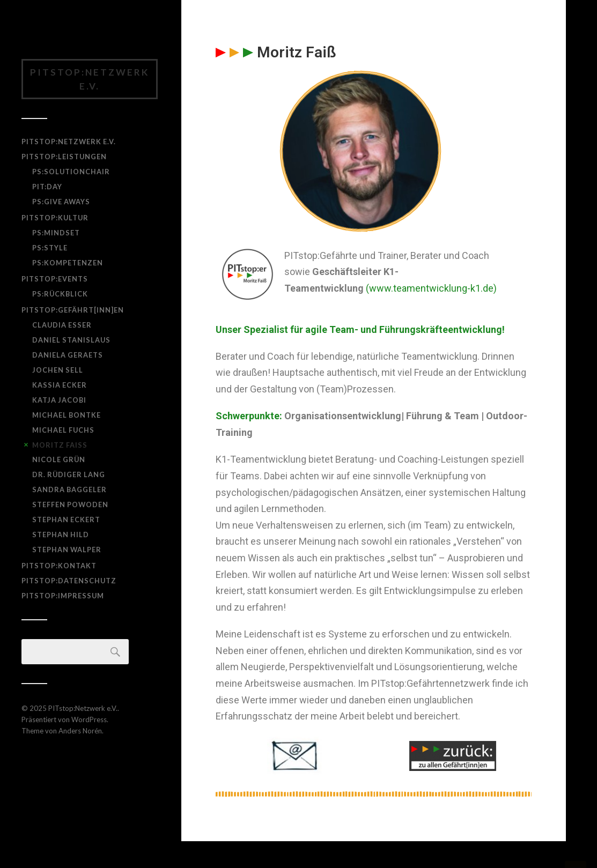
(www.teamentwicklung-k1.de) (431, 288)
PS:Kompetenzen (68, 263)
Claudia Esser (62, 325)
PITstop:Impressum (63, 596)
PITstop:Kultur (55, 218)
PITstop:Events (55, 279)
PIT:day (47, 187)
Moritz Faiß (60, 445)
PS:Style (50, 248)
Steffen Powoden (70, 505)
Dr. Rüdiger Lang (69, 474)
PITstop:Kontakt (59, 566)
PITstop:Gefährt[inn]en (73, 310)
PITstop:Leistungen (64, 157)
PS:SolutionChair (71, 172)
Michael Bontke (67, 415)
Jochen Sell (58, 370)
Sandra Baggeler (69, 489)
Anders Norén (80, 731)
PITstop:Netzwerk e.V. (90, 79)
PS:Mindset (56, 233)
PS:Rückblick (60, 294)
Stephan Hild (61, 535)
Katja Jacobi (59, 400)
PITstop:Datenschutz (69, 581)
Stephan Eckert (66, 520)
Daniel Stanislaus (71, 340)
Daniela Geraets (68, 355)
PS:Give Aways (61, 202)
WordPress (89, 719)
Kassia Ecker (60, 385)
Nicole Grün (59, 459)
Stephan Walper (67, 550)
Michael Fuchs (63, 430)
